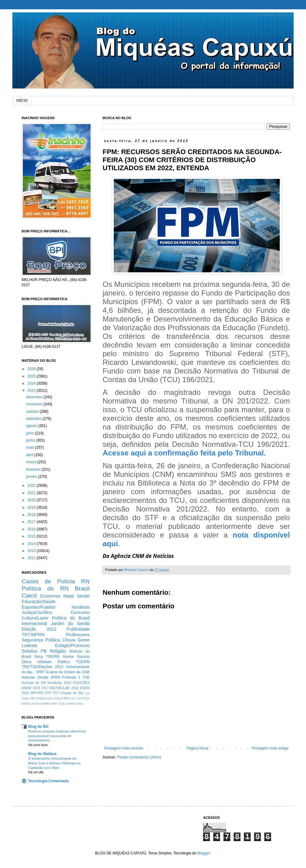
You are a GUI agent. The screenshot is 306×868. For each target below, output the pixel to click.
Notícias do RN (34, 683)
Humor (68, 657)
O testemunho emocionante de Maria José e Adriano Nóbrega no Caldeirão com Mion (54, 763)
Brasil (82, 588)
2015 (32, 536)
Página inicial (197, 748)
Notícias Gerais (35, 677)
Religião (58, 651)
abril (30, 455)
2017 (32, 522)
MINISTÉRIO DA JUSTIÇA (72, 698)
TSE (86, 677)
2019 (32, 507)
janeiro (32, 477)
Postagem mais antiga (270, 748)
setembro (34, 419)
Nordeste (81, 607)
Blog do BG (38, 727)
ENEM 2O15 (30, 704)
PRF (54, 704)
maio (30, 447)
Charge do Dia (72, 693)
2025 (32, 376)
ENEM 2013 (45, 698)
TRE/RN (53, 657)
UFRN (71, 704)
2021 (32, 493)
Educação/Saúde (39, 602)
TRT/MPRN (33, 635)
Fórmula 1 (71, 677)
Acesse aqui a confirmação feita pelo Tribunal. (184, 453)
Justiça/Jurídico (37, 612)
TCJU (62, 704)
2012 (32, 558)
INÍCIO (22, 101)
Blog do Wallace (42, 754)
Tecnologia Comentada (48, 781)
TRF (33, 698)
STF (48, 693)
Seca (38, 657)
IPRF (40, 672)
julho (30, 433)
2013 (32, 551)
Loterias (30, 646)
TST (56, 693)
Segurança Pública (41, 640)
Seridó (83, 596)
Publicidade (78, 629)
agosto (32, 426)
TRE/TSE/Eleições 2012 (42, 667)
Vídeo (79, 704)
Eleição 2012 (39, 629)
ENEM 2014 (31, 688)
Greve (84, 640)
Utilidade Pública (53, 662)
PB (44, 651)
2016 (32, 529)
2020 (32, 500)
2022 (32, 486)
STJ (44, 688)
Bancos (83, 657)
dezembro (35, 397)
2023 (32, 391)
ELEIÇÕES (81, 683)
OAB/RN (45, 704)
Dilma (26, 662)
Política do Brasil (71, 618)
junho (31, 440)
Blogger (204, 853)
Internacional (34, 624)
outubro (33, 412)
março (32, 462)
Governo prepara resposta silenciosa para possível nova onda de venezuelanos (57, 736)
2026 (32, 369)
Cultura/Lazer (35, 618)
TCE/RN (83, 662)
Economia (50, 596)
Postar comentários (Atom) (139, 757)
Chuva (69, 640)
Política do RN (45, 588)
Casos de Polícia (48, 581)
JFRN (55, 677)
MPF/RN (37, 693)
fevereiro (34, 469)
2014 (32, 544)
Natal (69, 596)
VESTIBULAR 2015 (64, 688)
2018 (32, 515)
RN (85, 581)
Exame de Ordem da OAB (68, 672)
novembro (35, 404)
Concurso (80, 612)
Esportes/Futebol (38, 607)
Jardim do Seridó (70, 624)
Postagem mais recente (124, 748)
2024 (32, 383)
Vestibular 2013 (59, 683)
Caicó (29, 596)
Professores (78, 635)
